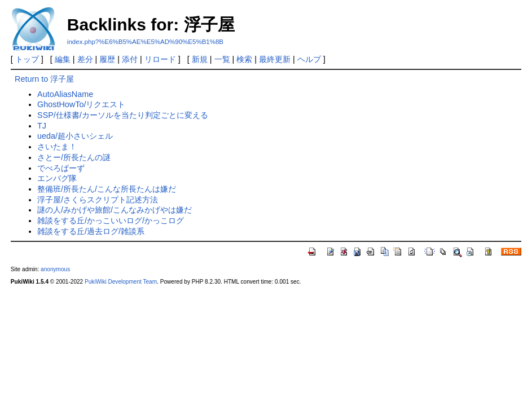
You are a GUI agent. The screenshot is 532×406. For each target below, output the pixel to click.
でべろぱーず (61, 168)
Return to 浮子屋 (44, 79)
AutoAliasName (65, 94)
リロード (160, 59)
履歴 (107, 59)
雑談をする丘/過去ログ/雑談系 (91, 231)
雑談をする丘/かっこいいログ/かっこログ (111, 220)
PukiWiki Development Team (121, 282)
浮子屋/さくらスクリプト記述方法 (98, 200)
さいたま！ (57, 147)
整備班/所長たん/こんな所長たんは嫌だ (107, 189)
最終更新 (275, 59)
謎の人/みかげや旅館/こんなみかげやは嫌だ (115, 210)
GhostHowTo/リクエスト (81, 104)
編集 (63, 59)
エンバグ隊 (57, 178)
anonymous (55, 269)
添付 (130, 59)
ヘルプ (309, 59)
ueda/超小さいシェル (75, 136)
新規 (200, 59)
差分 (85, 59)
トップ (27, 59)
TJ (42, 126)
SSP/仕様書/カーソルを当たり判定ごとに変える (123, 115)
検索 (244, 59)
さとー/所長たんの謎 (74, 157)
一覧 (222, 59)
